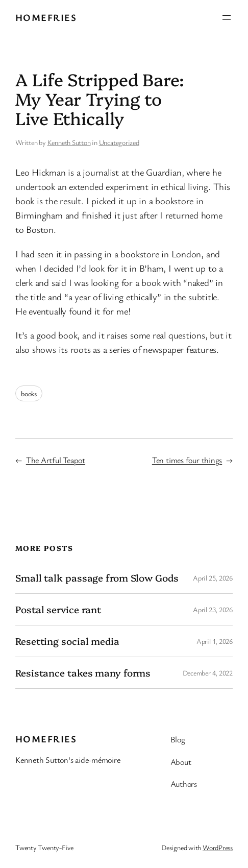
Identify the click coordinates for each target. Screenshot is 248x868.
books (29, 393)
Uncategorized (119, 142)
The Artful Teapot (56, 460)
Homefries (46, 17)
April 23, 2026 (213, 609)
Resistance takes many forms (83, 673)
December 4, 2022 (208, 673)
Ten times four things (187, 460)
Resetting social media (67, 641)
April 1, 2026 (215, 641)
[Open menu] (227, 17)
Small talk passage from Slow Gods (97, 578)
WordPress (218, 847)
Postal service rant (58, 609)
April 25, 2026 (213, 578)
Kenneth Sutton (69, 142)
